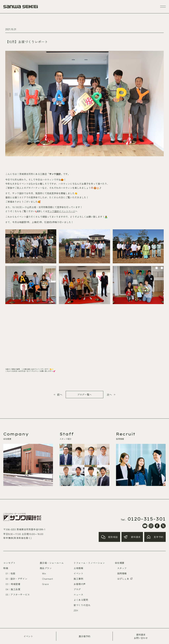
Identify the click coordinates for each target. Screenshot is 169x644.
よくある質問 (81, 600)
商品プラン (46, 568)
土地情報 (78, 568)
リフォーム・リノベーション (89, 563)
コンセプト (9, 563)
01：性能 (10, 573)
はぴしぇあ (125, 579)
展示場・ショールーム (52, 563)
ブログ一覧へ (84, 395)
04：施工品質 (13, 589)
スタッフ (122, 568)
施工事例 (78, 579)
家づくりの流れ (82, 605)
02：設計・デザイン (16, 579)
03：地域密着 (13, 584)
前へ (60, 395)
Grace (45, 584)
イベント (28, 636)
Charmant (48, 579)
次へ (109, 395)
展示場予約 (84, 636)
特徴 (6, 568)
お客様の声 (80, 584)
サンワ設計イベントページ (61, 211)
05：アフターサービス (18, 594)
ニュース (78, 594)
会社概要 (120, 563)
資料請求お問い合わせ (141, 636)
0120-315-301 (147, 519)
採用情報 (122, 573)
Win (44, 573)
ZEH (76, 610)
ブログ (77, 589)
